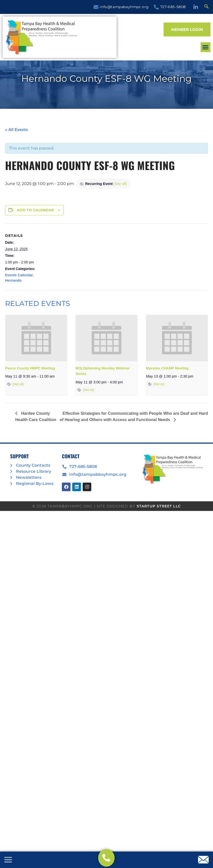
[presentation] (36, 338)
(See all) (120, 184)
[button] (126, 37)
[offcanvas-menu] (8, 860)
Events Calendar (19, 275)
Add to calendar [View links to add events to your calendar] (35, 210)
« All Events (16, 130)
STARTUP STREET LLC (159, 506)
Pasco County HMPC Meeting (30, 368)
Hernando (13, 280)
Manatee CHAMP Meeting (167, 368)
